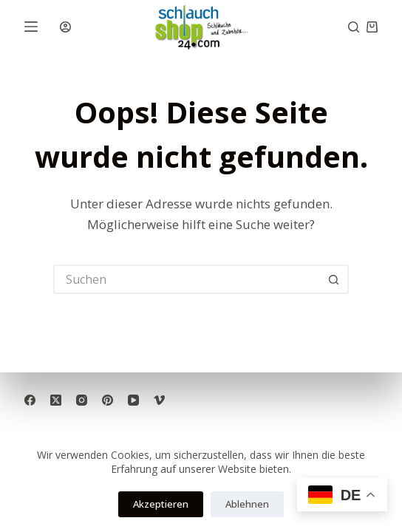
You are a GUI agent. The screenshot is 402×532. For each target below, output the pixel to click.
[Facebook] (30, 400)
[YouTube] (133, 400)
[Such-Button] (334, 279)
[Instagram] (82, 400)
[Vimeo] (159, 400)
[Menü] (31, 27)
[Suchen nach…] (186, 279)
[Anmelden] (65, 27)
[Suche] (354, 27)
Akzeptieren (161, 504)
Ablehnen (247, 504)
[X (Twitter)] (56, 400)
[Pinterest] (108, 400)
